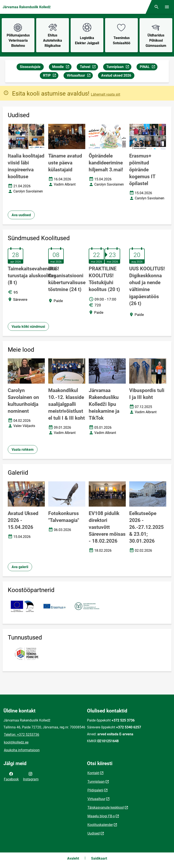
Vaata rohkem (23, 450)
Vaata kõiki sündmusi (28, 327)
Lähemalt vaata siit (106, 94)
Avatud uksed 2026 (116, 75)
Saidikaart (99, 858)
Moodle (62, 67)
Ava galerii (20, 567)
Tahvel (89, 67)
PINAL (148, 67)
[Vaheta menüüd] (167, 7)
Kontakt (93, 773)
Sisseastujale (30, 67)
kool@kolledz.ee (16, 742)
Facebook (11, 776)
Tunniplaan (119, 67)
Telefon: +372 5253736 (22, 735)
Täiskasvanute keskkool (106, 807)
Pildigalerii (95, 790)
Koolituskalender (100, 825)
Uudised (94, 833)
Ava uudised (21, 215)
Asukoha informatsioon (22, 750)
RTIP (51, 76)
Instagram (31, 776)
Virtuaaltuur (80, 76)
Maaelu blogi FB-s (101, 816)
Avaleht (73, 858)
